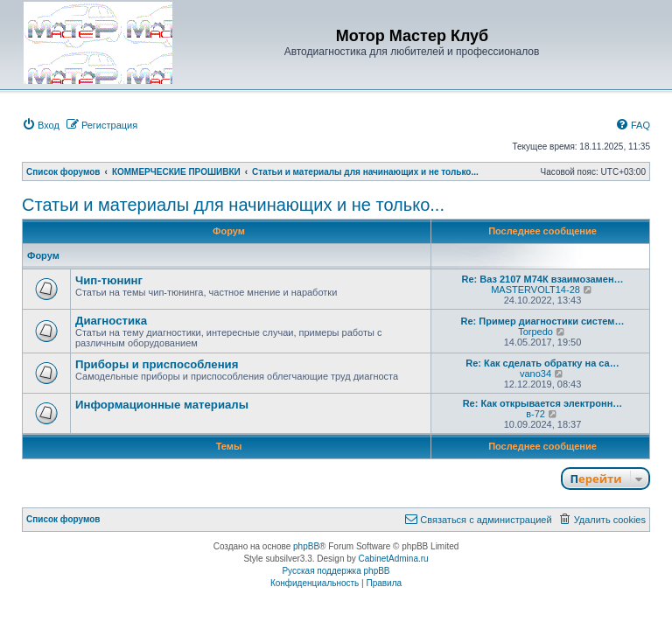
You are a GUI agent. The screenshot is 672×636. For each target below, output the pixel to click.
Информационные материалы (162, 405)
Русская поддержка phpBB (336, 571)
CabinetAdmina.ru (394, 559)
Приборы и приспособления (157, 364)
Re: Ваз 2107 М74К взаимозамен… (542, 279)
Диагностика (111, 321)
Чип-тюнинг (109, 280)
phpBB (306, 546)
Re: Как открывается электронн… (543, 403)
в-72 (535, 414)
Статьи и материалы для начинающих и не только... (233, 205)
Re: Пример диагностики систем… (543, 321)
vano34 (535, 374)
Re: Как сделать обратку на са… (542, 363)
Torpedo (535, 332)
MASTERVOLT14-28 (535, 290)
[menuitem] (41, 125)
